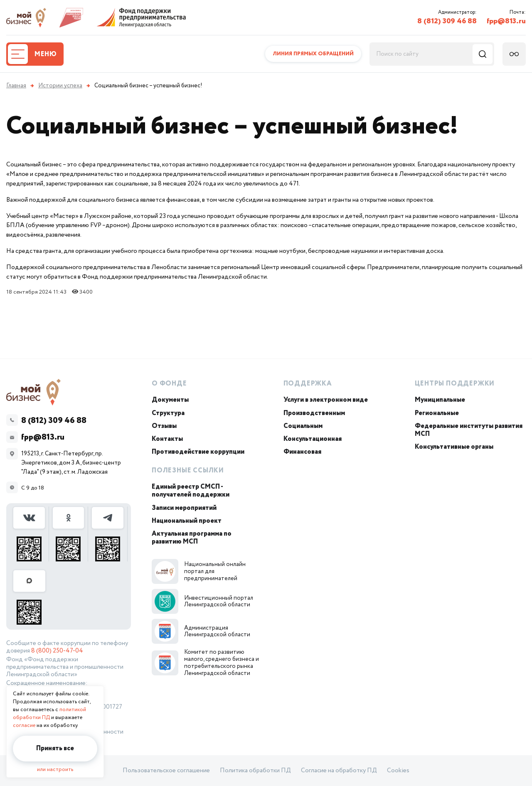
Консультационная (313, 439)
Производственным (314, 413)
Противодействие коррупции (198, 452)
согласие (24, 725)
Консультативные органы (454, 447)
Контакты (167, 439)
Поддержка (308, 384)
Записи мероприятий (184, 508)
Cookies (398, 771)
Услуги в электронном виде (326, 400)
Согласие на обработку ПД (339, 771)
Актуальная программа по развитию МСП (192, 538)
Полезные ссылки (188, 471)
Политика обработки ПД (255, 771)
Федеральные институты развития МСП (469, 430)
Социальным (303, 426)
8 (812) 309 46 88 (447, 21)
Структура (168, 413)
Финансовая (302, 452)
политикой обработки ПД (49, 714)
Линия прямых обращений (313, 54)
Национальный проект (187, 521)
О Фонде (169, 384)
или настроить (55, 770)
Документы (170, 400)
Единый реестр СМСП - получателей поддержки (191, 491)
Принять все (55, 748)
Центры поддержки (455, 384)
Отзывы (164, 426)
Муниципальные (440, 400)
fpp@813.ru (506, 21)
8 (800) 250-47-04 (57, 651)
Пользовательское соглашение (166, 771)
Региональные (437, 413)
